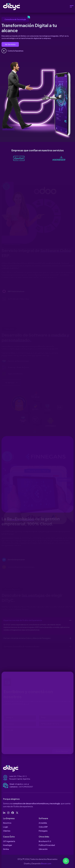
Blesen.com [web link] (46, 863)
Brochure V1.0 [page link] (45, 841)
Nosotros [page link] (7, 823)
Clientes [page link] (7, 831)
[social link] (4, 813)
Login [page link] (6, 827)
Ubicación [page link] (43, 849)
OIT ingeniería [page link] (9, 841)
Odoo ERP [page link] (43, 827)
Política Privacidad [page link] (47, 845)
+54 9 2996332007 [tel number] (26, 787)
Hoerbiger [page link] (8, 845)
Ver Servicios (10, 44)
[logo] (13, 6)
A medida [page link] (43, 823)
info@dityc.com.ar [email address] (22, 784)
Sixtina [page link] (6, 849)
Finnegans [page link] (43, 831)
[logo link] (25, 158)
